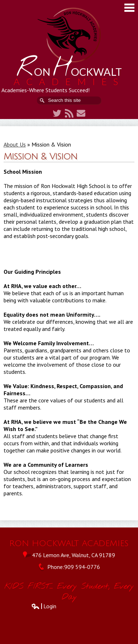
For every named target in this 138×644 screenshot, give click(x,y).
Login (44, 606)
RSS (69, 113)
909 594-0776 (82, 567)
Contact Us (81, 113)
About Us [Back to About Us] (15, 144)
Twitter (57, 113)
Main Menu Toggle (129, 8)
